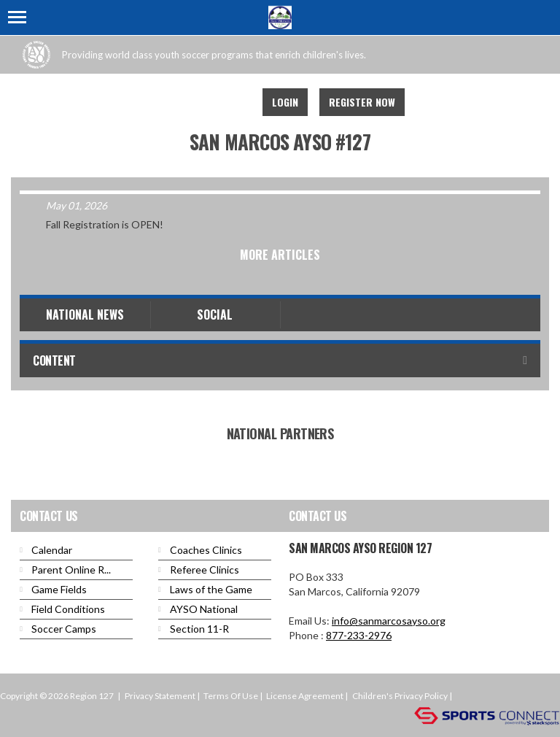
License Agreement (305, 696)
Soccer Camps (64, 629)
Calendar (52, 550)
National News (85, 315)
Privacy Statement (160, 696)
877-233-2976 (359, 635)
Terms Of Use (231, 696)
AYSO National (204, 609)
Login (285, 102)
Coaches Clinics (206, 550)
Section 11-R (199, 629)
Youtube (200, 102)
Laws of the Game (211, 589)
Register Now (362, 102)
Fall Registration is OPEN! (105, 224)
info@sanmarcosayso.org (389, 621)
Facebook (168, 102)
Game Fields (59, 589)
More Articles (280, 255)
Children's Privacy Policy (400, 696)
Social (215, 315)
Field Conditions (68, 609)
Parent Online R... (71, 570)
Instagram (232, 102)
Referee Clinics (205, 570)
